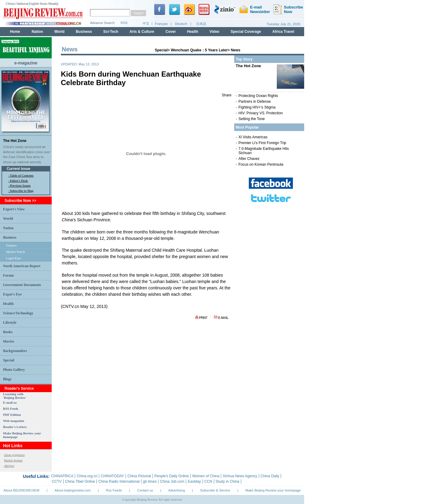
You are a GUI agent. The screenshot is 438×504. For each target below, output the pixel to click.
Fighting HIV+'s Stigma (257, 107)
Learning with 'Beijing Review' (15, 396)
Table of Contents (22, 175)
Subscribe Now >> (20, 201)
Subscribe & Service (215, 490)
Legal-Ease (14, 258)
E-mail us (10, 402)
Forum (8, 275)
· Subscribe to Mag (21, 191)
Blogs (7, 379)
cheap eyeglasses (14, 455)
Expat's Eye (12, 294)
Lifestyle (10, 323)
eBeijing (9, 466)
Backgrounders (15, 351)
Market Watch (16, 252)
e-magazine (26, 63)
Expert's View (14, 209)
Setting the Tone (252, 119)
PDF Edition (12, 415)
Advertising (176, 490)
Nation (8, 228)
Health (8, 304)
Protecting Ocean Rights (258, 96)
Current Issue (18, 169)
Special (9, 360)
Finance (11, 245)
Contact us (145, 490)
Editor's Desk (19, 181)
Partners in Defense (255, 102)
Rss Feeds (114, 490)
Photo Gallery (14, 370)
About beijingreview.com (73, 490)
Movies (9, 341)
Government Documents (22, 285)
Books (8, 332)
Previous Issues (20, 185)
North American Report (22, 266)
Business (10, 237)
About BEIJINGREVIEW (22, 490)
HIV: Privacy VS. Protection (261, 113)
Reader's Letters (15, 427)
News (236, 50)
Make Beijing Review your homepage (273, 490)
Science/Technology (18, 313)
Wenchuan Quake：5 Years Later (199, 50)
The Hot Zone (15, 141)
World (8, 219)
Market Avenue (13, 460)
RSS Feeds (11, 409)
